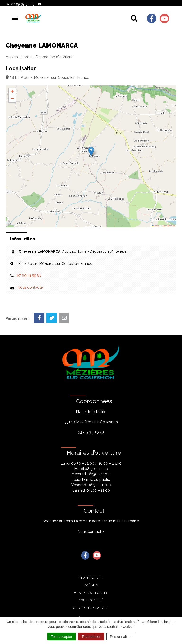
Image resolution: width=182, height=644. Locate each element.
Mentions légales (91, 593)
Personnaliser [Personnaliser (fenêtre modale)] (121, 637)
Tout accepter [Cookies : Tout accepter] (62, 637)
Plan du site (91, 578)
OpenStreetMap (169, 226)
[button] (91, 152)
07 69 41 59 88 (29, 275)
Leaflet (155, 226)
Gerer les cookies (91, 608)
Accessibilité (91, 600)
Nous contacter (31, 287)
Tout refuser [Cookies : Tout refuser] (91, 637)
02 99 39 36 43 (91, 432)
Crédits (91, 585)
